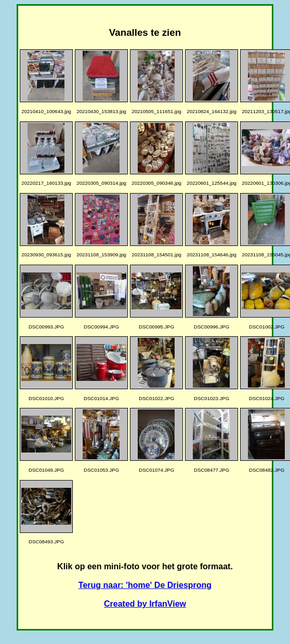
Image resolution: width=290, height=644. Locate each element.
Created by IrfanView (145, 604)
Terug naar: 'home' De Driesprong (145, 585)
